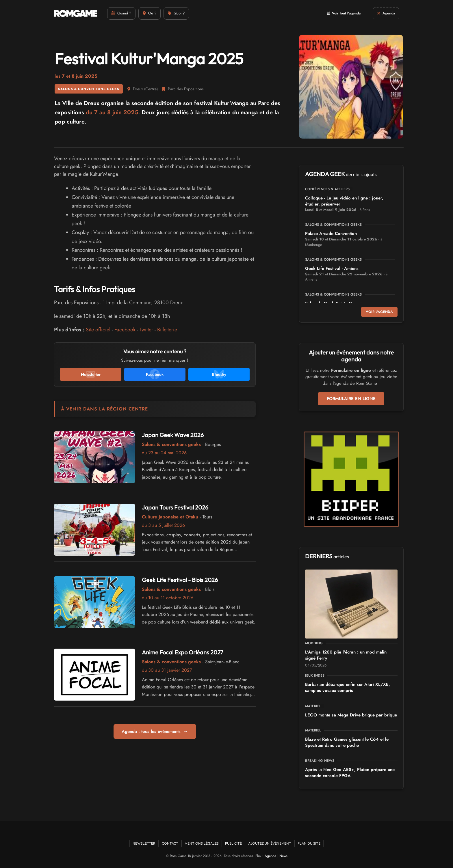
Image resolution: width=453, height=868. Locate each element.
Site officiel (98, 330)
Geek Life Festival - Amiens (332, 268)
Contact (170, 843)
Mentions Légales (202, 843)
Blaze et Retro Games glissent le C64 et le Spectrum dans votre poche (347, 742)
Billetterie (167, 330)
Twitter (146, 330)
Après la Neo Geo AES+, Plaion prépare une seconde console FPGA (350, 773)
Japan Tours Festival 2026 (175, 507)
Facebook (125, 330)
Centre (151, 89)
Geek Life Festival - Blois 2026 (180, 580)
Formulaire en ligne (351, 399)
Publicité (233, 843)
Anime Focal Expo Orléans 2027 (183, 652)
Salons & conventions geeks (89, 89)
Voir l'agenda (379, 312)
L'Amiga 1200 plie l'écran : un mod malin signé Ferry (346, 655)
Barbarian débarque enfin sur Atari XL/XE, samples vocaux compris (348, 687)
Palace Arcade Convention (331, 234)
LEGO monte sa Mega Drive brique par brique (351, 715)
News (283, 856)
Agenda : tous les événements (155, 731)
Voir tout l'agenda (344, 13)
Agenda (270, 856)
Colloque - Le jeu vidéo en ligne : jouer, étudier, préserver (344, 201)
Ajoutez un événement (270, 843)
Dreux (138, 89)
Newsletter (144, 843)
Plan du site (309, 843)
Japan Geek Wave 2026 (173, 435)
